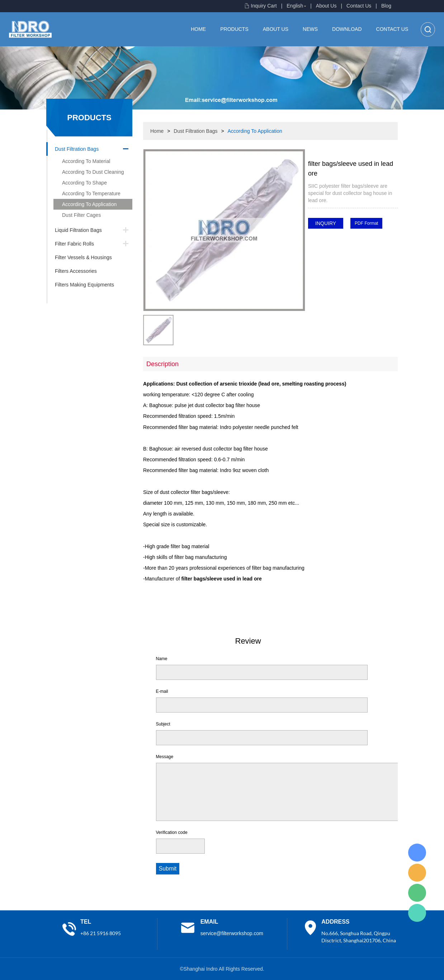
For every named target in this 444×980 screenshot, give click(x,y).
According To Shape (84, 183)
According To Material (86, 161)
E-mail (162, 691)
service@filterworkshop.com (232, 933)
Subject (163, 724)
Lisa (417, 853)
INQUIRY (326, 223)
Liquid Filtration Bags (78, 230)
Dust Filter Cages (81, 215)
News (310, 29)
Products (234, 29)
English (295, 6)
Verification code (172, 832)
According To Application (89, 204)
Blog (386, 6)
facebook (313, 238)
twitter (352, 238)
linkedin (352, 249)
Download (347, 29)
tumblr (333, 249)
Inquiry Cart (264, 6)
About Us (326, 6)
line (333, 238)
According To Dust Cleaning (93, 172)
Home (198, 29)
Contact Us (359, 6)
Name (162, 659)
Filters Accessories (76, 271)
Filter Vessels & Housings (83, 257)
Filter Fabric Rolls (74, 244)
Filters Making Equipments (84, 285)
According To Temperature (91, 193)
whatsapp (372, 238)
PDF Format (366, 223)
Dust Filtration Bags (77, 149)
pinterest (313, 249)
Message (165, 757)
